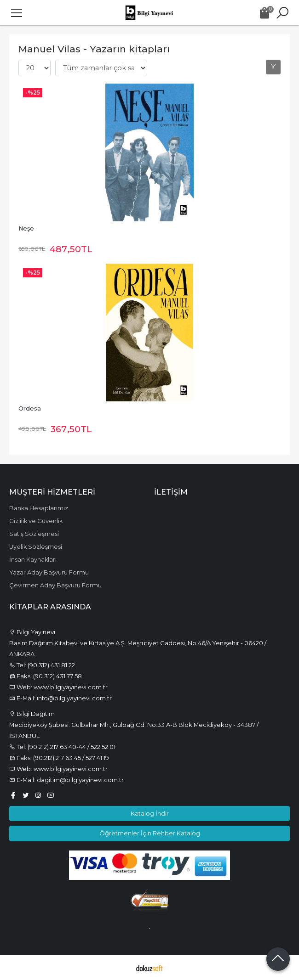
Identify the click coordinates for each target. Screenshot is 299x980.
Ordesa (30, 408)
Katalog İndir (150, 813)
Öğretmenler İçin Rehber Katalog (150, 833)
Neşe (26, 228)
